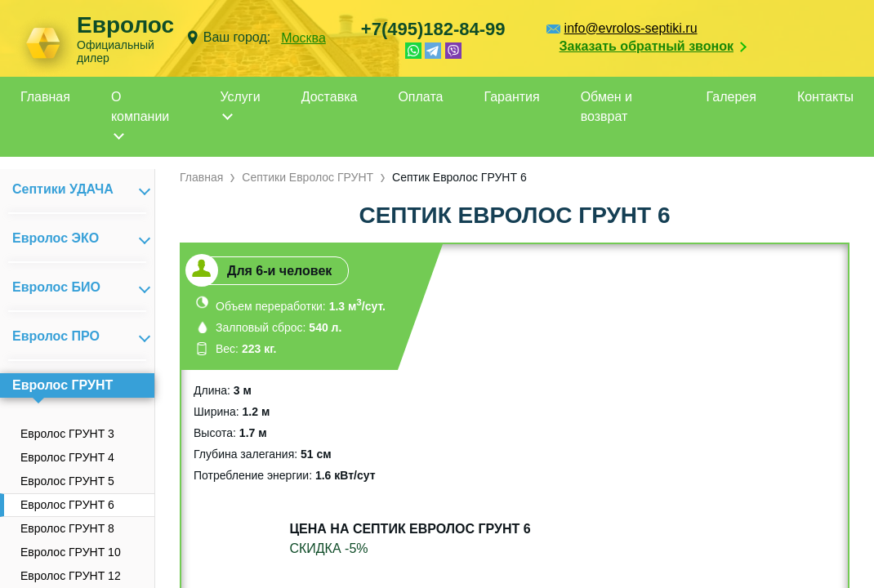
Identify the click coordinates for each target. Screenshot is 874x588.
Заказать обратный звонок (647, 46)
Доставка (330, 97)
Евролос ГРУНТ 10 (71, 552)
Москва (303, 38)
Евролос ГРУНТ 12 (71, 576)
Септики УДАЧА (63, 189)
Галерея (731, 97)
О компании (140, 107)
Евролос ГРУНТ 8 (67, 528)
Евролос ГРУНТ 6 (67, 505)
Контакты (825, 97)
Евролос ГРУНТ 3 (67, 434)
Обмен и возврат (606, 107)
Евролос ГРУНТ (62, 385)
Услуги (240, 97)
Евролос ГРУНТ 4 (67, 457)
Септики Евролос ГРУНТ (308, 177)
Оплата (420, 97)
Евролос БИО (56, 287)
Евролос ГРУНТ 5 (67, 481)
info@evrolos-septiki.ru (631, 28)
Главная (45, 97)
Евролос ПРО (56, 336)
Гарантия (511, 97)
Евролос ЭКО (56, 238)
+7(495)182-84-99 (433, 29)
